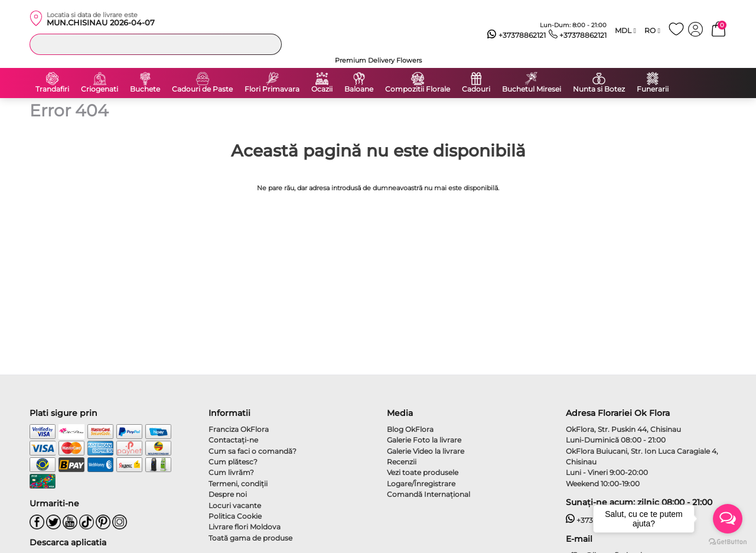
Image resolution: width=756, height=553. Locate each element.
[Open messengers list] (728, 519)
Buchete (145, 89)
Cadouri (476, 89)
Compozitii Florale (418, 89)
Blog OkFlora (410, 429)
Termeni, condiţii (238, 484)
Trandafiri (52, 89)
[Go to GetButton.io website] (728, 541)
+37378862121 (517, 35)
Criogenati (100, 89)
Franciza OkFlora (239, 429)
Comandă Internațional (428, 494)
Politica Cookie (235, 516)
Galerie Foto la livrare (424, 440)
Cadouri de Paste (202, 89)
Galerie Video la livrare (426, 451)
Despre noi (228, 494)
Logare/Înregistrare (421, 484)
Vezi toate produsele (423, 472)
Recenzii (402, 462)
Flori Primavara (272, 89)
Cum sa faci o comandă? (252, 451)
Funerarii (653, 89)
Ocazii (322, 89)
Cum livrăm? (231, 472)
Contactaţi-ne (233, 440)
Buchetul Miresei (532, 89)
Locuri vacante (235, 505)
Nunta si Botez (599, 89)
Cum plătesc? (233, 462)
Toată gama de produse (250, 538)
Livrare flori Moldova (245, 527)
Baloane (359, 89)
